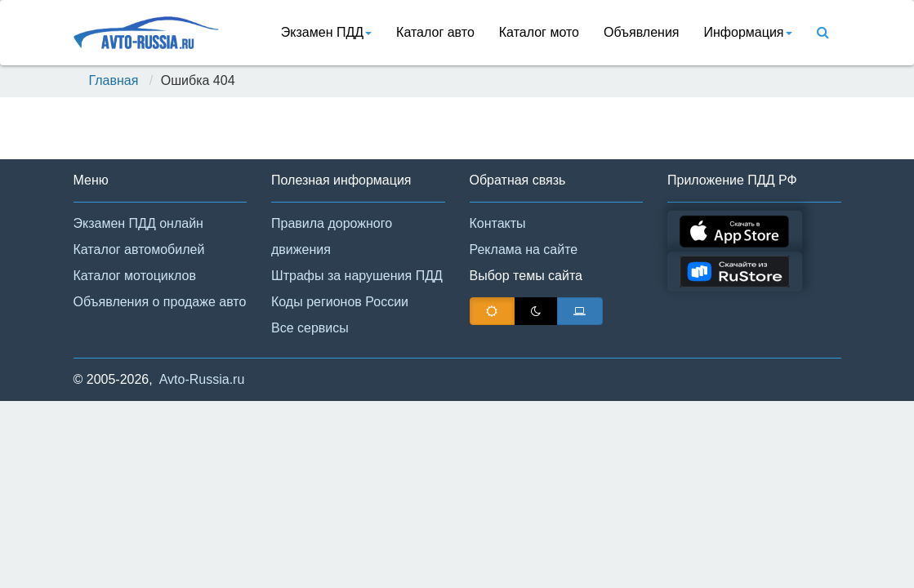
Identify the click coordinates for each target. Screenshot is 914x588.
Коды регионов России (340, 302)
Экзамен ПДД (326, 32)
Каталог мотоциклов (135, 276)
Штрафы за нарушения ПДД (357, 276)
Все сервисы (310, 328)
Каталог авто (435, 32)
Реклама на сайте (524, 249)
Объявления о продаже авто (160, 302)
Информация (748, 32)
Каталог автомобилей (139, 249)
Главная (114, 80)
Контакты (498, 223)
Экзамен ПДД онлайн (138, 223)
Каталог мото (539, 32)
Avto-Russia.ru (202, 379)
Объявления (642, 32)
